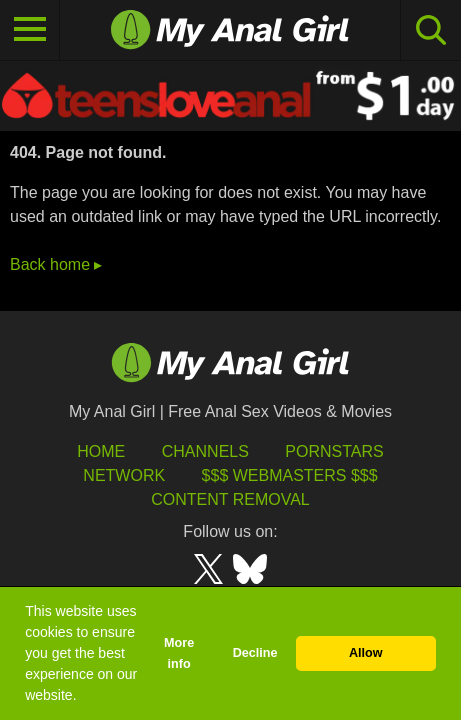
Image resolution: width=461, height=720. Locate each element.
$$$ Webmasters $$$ (290, 475)
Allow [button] (366, 653)
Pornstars (334, 451)
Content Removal (230, 499)
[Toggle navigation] (30, 30)
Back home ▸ (56, 264)
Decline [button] (255, 653)
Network (124, 475)
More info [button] (179, 653)
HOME (101, 451)
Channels (205, 451)
